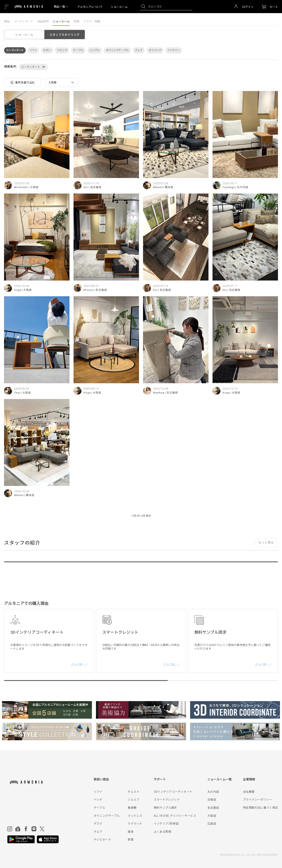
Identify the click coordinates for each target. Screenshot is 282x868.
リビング (62, 50)
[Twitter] (42, 829)
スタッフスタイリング (64, 35)
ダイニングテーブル (117, 50)
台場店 (212, 799)
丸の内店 (213, 792)
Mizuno (88, 290)
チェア (139, 50)
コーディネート (24, 21)
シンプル (95, 50)
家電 (131, 839)
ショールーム (119, 7)
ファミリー (174, 50)
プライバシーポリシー (258, 799)
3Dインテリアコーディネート (173, 792)
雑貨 (131, 831)
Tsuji (17, 393)
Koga (18, 290)
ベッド (98, 799)
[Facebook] (26, 829)
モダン (47, 50)
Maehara (159, 393)
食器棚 (132, 807)
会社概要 (249, 792)
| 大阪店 (34, 187)
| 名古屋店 (95, 187)
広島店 (212, 823)
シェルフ (134, 799)
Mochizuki (21, 187)
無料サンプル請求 (165, 807)
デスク (98, 823)
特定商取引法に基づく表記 (260, 807)
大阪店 (212, 816)
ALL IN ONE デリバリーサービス (175, 816)
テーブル (78, 50)
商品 (7, 21)
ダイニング (155, 50)
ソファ (33, 50)
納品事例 (43, 21)
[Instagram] (10, 829)
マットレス (135, 816)
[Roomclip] (18, 829)
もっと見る (266, 542)
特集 (77, 21)
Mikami (158, 187)
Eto (86, 187)
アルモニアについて (90, 7)
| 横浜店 (168, 187)
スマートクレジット (167, 799)
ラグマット (135, 823)
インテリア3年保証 (166, 823)
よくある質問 (163, 831)
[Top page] (29, 9)
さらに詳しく (79, 664)
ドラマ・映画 (92, 21)
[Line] (34, 829)
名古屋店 (213, 807)
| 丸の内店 (242, 187)
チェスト (134, 792)
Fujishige (229, 187)
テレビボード (103, 839)
